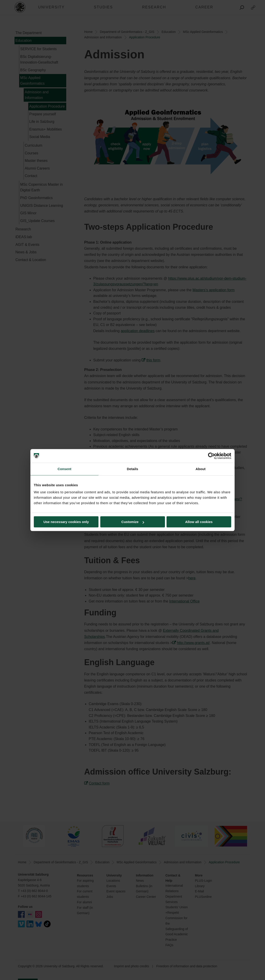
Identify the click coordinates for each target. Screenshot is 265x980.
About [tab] (201, 469)
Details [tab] (132, 469)
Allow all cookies (199, 522)
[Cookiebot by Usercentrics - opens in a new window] (211, 456)
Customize (133, 522)
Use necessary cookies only (66, 522)
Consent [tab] (65, 469)
